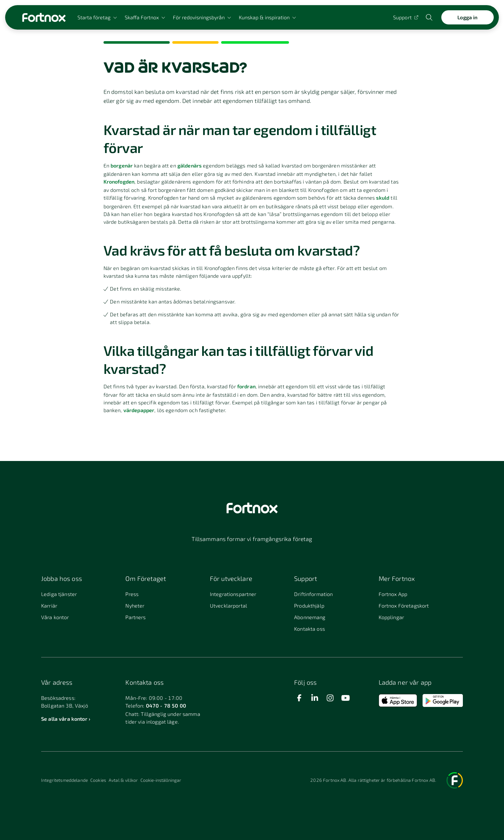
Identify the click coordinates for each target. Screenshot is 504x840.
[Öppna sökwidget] (430, 17)
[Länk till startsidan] (44, 17)
